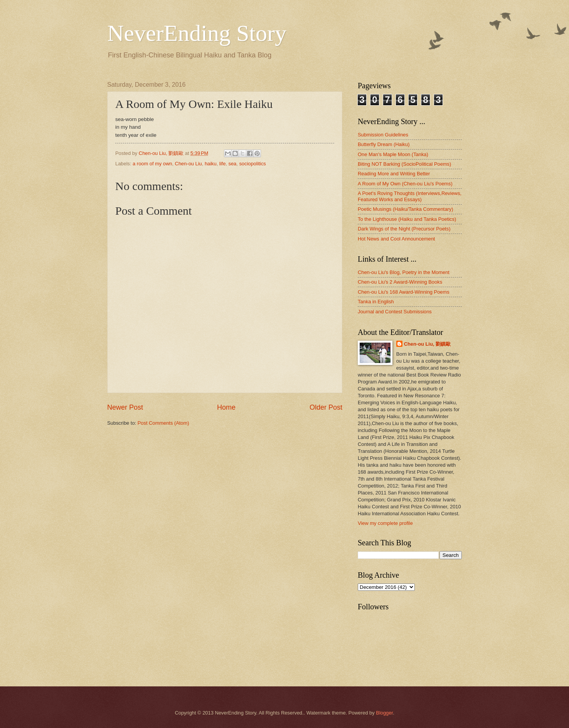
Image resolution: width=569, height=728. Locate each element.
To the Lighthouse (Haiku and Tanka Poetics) (407, 219)
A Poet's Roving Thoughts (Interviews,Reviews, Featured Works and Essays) (410, 196)
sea (232, 164)
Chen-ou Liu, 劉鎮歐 (427, 344)
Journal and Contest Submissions (395, 312)
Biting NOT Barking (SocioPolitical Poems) (404, 164)
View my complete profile (385, 523)
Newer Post (125, 407)
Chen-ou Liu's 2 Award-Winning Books (400, 282)
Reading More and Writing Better (394, 174)
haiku (211, 164)
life (222, 164)
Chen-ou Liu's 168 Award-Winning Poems (404, 292)
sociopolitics (252, 164)
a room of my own (152, 164)
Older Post (326, 407)
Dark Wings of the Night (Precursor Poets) (404, 229)
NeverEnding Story (197, 33)
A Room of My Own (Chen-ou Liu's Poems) (405, 184)
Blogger (384, 713)
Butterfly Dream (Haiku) (384, 144)
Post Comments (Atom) (163, 423)
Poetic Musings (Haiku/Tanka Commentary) (406, 209)
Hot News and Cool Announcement (396, 239)
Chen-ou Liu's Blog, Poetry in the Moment (404, 272)
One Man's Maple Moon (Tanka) (393, 154)
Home (226, 407)
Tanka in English (376, 302)
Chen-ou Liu (189, 164)
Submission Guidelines (383, 135)
